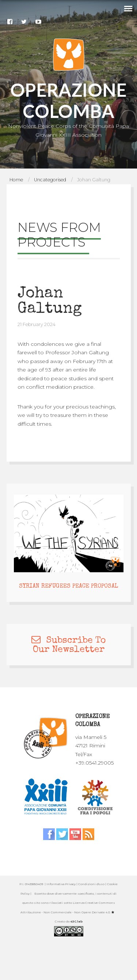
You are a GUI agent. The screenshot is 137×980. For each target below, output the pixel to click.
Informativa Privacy (61, 884)
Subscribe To (69, 641)
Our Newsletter (69, 650)
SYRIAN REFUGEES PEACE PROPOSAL (68, 587)
